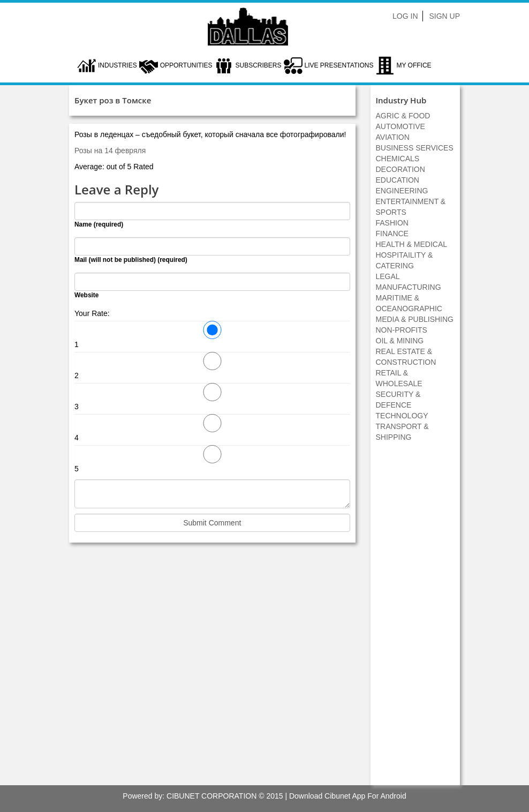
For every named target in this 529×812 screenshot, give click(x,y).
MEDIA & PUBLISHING (415, 319)
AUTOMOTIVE (400, 126)
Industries (118, 65)
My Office (414, 65)
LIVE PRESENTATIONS (339, 65)
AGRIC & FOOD (403, 116)
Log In (405, 16)
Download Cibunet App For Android (348, 796)
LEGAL (388, 276)
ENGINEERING (402, 191)
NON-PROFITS (402, 330)
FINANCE (392, 234)
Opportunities (186, 65)
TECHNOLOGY (402, 416)
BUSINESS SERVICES (415, 148)
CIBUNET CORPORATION (211, 796)
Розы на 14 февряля (110, 151)
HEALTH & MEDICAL (412, 244)
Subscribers (258, 65)
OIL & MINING (400, 341)
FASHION (392, 223)
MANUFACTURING (409, 287)
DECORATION (400, 169)
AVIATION (393, 137)
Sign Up (444, 16)
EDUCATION (398, 180)
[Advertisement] (415, 619)
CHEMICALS (398, 159)
